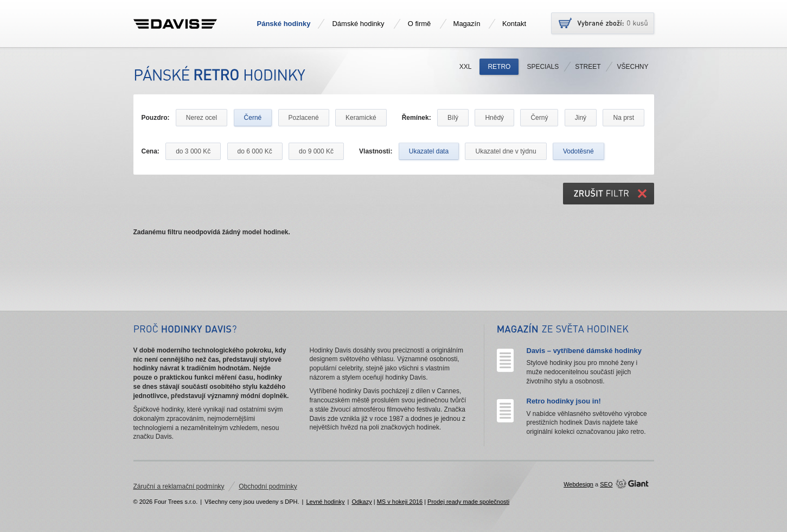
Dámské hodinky (358, 24)
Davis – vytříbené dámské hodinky (584, 351)
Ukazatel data (429, 151)
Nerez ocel (201, 118)
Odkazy (361, 502)
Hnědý (494, 118)
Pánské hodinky (284, 24)
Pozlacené (304, 118)
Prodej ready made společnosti (468, 502)
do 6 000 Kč (255, 151)
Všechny (632, 67)
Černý (539, 118)
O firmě (420, 24)
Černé (253, 118)
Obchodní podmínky (268, 486)
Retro (499, 67)
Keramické (361, 118)
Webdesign (578, 484)
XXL (466, 67)
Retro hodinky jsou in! (564, 401)
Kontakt (514, 24)
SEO (606, 484)
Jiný (581, 118)
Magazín (467, 24)
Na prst (623, 118)
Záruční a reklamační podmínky (179, 486)
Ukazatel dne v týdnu (506, 151)
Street (588, 67)
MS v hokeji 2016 (400, 502)
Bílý (453, 118)
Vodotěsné (578, 151)
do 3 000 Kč (193, 151)
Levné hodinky (325, 502)
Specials (543, 67)
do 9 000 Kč (316, 151)
